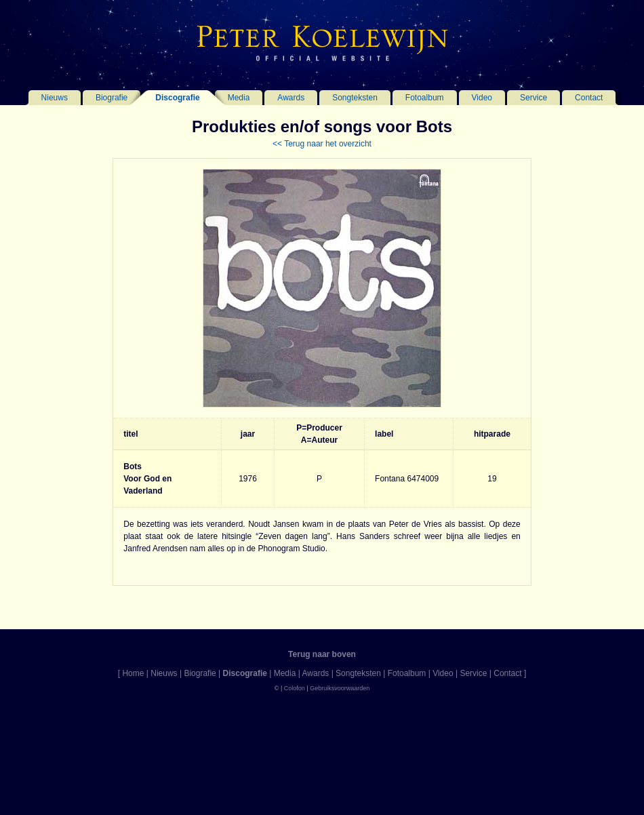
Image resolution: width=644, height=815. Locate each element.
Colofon (295, 688)
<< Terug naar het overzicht (322, 144)
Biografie (112, 98)
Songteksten (355, 98)
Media (239, 98)
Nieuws (55, 98)
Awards (291, 98)
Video (482, 98)
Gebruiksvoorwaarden (340, 688)
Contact (589, 98)
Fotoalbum (425, 98)
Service (534, 98)
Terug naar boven (322, 654)
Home (133, 673)
